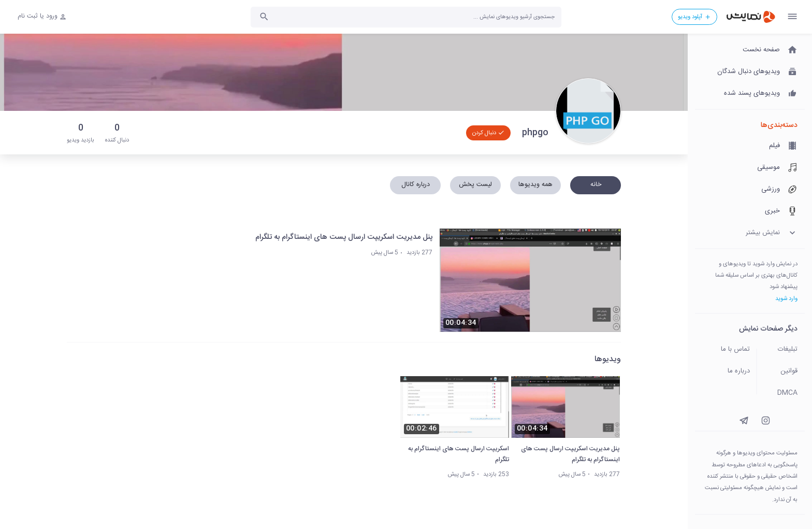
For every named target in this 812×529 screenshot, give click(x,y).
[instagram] (766, 420)
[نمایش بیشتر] (750, 233)
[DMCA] (784, 393)
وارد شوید (786, 299)
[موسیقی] (750, 168)
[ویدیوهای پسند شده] (750, 94)
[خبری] (750, 211)
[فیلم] (750, 146)
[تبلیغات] (784, 350)
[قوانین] (784, 371)
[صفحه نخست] (750, 50)
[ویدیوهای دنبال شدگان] (750, 72)
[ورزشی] (750, 190)
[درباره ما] (723, 371)
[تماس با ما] (723, 350)
